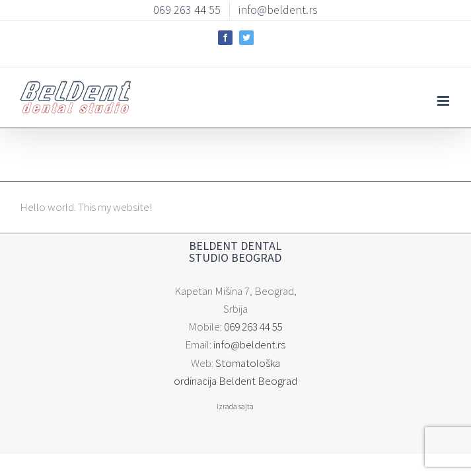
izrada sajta (236, 382)
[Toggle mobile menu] (444, 91)
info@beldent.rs (250, 338)
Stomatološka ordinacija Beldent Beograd (248, 356)
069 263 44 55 (253, 321)
